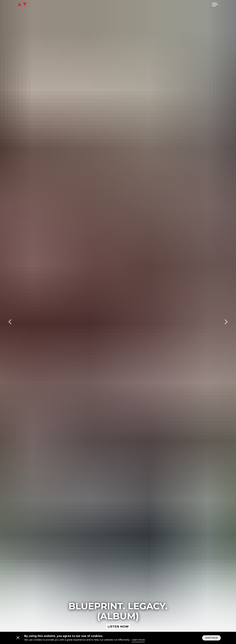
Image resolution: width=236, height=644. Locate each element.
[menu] (215, 5)
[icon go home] (28, 5)
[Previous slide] (24, 322)
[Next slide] (212, 322)
